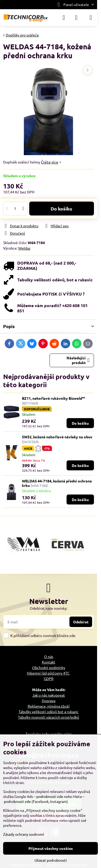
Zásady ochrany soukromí (24, 834)
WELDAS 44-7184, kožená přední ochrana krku (57, 483)
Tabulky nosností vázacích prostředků (49, 717)
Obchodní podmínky (49, 667)
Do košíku (61, 209)
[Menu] (91, 18)
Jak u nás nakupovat (49, 695)
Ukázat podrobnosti (51, 860)
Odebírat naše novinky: (49, 608)
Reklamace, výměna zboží (49, 706)
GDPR (49, 678)
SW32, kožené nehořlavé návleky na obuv (57, 437)
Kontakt (49, 662)
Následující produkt (78, 360)
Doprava (49, 701)
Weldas (24, 248)
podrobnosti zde (50, 796)
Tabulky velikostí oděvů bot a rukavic (49, 712)
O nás (49, 656)
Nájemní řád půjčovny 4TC (48, 673)
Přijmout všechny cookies (51, 848)
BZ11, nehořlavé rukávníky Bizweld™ (54, 398)
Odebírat (81, 622)
